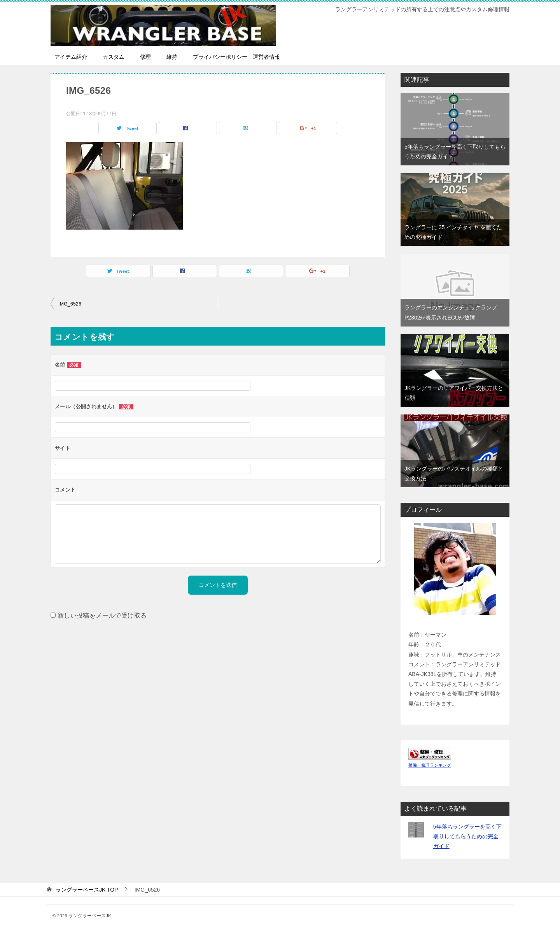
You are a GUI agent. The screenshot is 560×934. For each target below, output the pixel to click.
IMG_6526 (70, 304)
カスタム (114, 57)
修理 (145, 57)
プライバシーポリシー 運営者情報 (236, 57)
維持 (172, 57)
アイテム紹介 (71, 57)
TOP (87, 890)
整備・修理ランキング (430, 765)
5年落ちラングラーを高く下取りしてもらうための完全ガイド (467, 836)
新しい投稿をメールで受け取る (102, 615)
